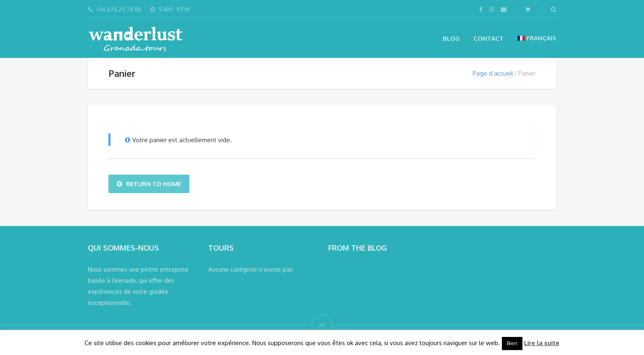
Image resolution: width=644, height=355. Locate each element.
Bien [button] (512, 343)
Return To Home (149, 184)
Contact (489, 38)
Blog (451, 38)
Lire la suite (542, 343)
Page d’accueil (493, 73)
